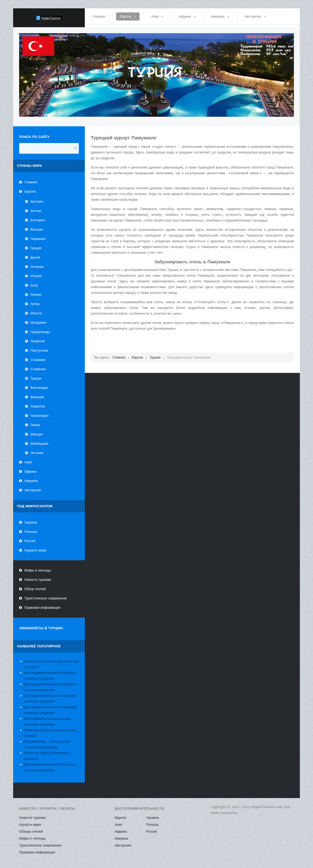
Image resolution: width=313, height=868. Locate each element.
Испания (37, 264)
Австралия (33, 487)
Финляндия (39, 385)
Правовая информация (42, 605)
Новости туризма (38, 577)
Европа (30, 189)
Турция (36, 376)
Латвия (36, 292)
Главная (31, 179)
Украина (31, 520)
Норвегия (38, 338)
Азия (28, 459)
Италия (36, 273)
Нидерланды (40, 329)
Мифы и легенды (38, 568)
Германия (38, 236)
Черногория (39, 413)
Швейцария (39, 441)
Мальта (36, 310)
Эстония (37, 450)
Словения (38, 366)
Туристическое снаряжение (46, 596)
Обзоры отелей (31, 829)
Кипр (34, 282)
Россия (30, 538)
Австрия (37, 199)
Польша (31, 529)
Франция (37, 394)
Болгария (38, 217)
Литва (35, 301)
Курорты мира (35, 548)
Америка (31, 478)
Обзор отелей (35, 586)
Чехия (35, 422)
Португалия (39, 348)
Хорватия (38, 403)
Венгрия (37, 227)
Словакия (38, 357)
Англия (36, 208)
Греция (36, 245)
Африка (30, 469)
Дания (35, 254)
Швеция (36, 431)
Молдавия (38, 320)
